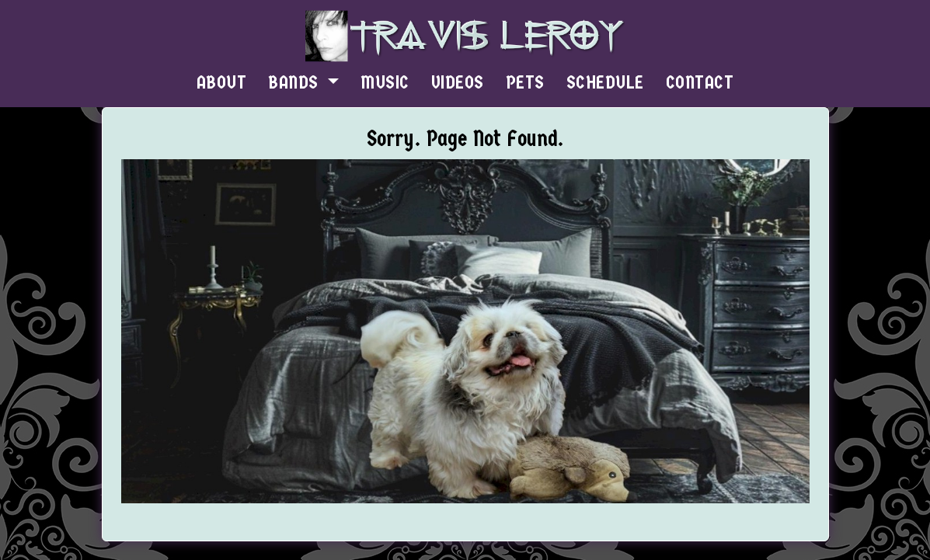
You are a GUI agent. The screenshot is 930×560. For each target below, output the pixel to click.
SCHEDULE (605, 82)
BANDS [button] (296, 82)
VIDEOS (458, 82)
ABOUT (222, 82)
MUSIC (385, 82)
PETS (525, 82)
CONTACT (700, 82)
